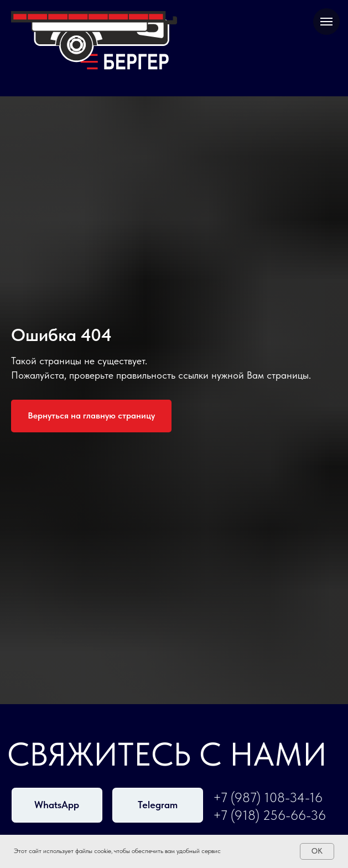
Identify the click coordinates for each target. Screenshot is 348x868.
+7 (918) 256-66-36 (269, 815)
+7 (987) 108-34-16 (268, 798)
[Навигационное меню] (326, 22)
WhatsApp (57, 805)
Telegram (158, 805)
